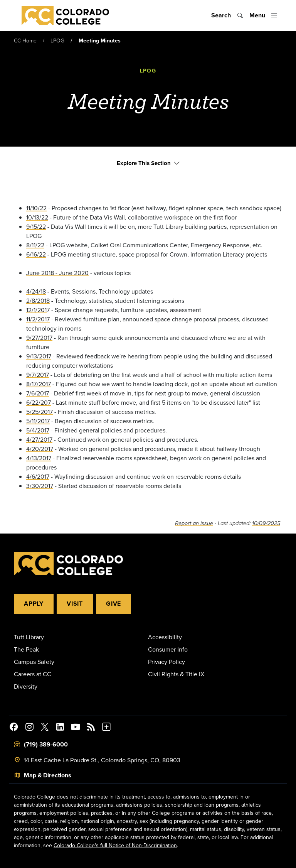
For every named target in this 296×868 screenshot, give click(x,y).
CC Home (25, 41)
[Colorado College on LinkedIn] (60, 728)
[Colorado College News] (91, 728)
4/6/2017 (38, 477)
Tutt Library (29, 637)
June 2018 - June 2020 (57, 273)
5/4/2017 (38, 431)
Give (114, 604)
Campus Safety (34, 662)
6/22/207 (39, 403)
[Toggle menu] (263, 15)
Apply (34, 604)
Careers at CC (33, 674)
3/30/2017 (40, 486)
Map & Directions (48, 775)
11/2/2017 (38, 319)
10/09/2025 (266, 524)
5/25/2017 (40, 412)
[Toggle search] (227, 15)
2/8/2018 (38, 301)
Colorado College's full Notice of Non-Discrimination (115, 845)
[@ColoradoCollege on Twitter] (45, 728)
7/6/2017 (38, 393)
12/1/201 (36, 310)
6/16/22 (36, 255)
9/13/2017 (39, 356)
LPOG (57, 41)
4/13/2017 (39, 458)
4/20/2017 (40, 449)
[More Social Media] (106, 728)
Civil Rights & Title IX (176, 674)
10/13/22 (37, 218)
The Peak (26, 649)
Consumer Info (168, 649)
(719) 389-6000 (46, 744)
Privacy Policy (166, 662)
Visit (75, 604)
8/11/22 (35, 245)
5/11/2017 (38, 421)
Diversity (26, 686)
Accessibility (165, 637)
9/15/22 (36, 227)
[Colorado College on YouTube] (76, 728)
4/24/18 (36, 292)
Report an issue (194, 524)
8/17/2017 (39, 384)
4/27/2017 (39, 440)
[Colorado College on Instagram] (29, 728)
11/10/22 (36, 208)
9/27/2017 (39, 338)
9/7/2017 (38, 375)
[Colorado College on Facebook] (14, 728)
